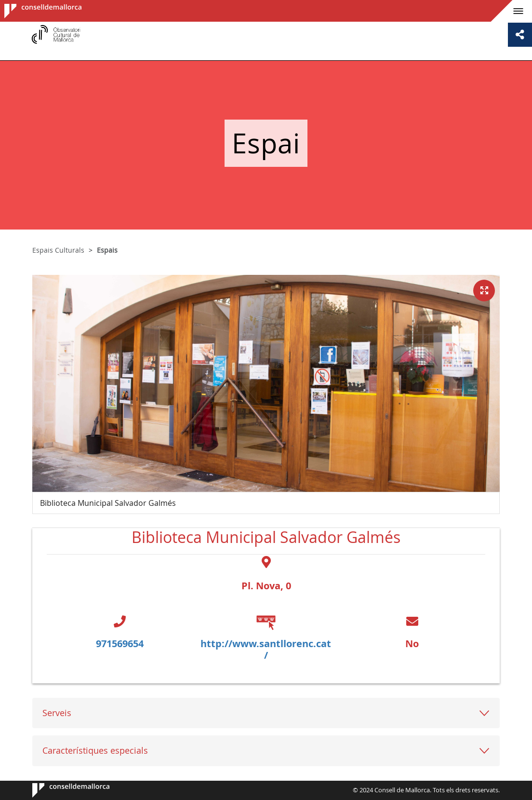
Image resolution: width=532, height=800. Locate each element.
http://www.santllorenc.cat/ (266, 649)
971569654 (120, 644)
